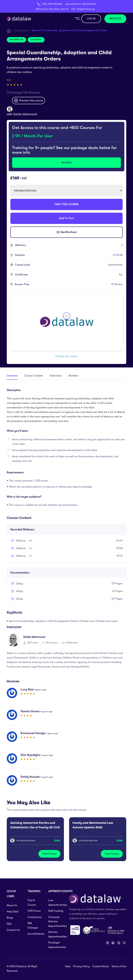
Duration (69, 255)
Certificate (69, 275)
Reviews (73, 376)
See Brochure (67, 232)
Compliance (35, 917)
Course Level (69, 265)
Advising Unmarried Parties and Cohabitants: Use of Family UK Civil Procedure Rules (35, 827)
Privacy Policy (81, 966)
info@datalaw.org (86, 9)
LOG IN (91, 19)
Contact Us (13, 930)
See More (67, 162)
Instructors (56, 376)
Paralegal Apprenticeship (56, 945)
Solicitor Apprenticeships (56, 934)
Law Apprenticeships (56, 903)
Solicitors (36, 40)
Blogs (10, 918)
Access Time (69, 284)
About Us (12, 905)
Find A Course (21, 30)
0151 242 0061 (89, 4)
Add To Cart (66, 218)
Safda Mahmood (25, 114)
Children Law (16, 40)
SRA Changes (33, 925)
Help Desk (13, 912)
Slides (17, 584)
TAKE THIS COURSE (67, 204)
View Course (49, 854)
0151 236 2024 (55, 4)
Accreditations (35, 934)
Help (68, 966)
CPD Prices (34, 911)
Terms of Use (119, 966)
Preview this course (28, 101)
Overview (12, 376)
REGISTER (115, 19)
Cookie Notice (101, 966)
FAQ (9, 924)
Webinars (69, 245)
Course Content (34, 376)
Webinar (18, 541)
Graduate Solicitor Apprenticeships (56, 922)
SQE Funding (56, 911)
